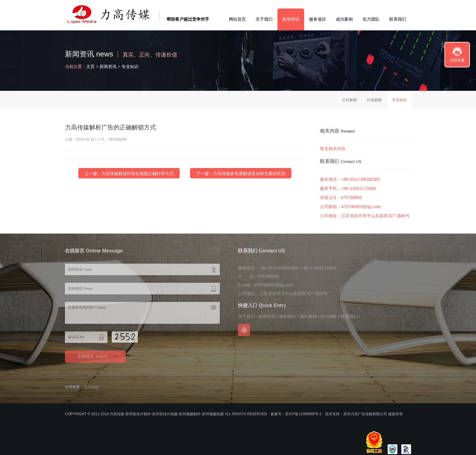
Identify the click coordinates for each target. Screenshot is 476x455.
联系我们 (398, 19)
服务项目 (318, 19)
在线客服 (457, 60)
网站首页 (237, 19)
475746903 (351, 199)
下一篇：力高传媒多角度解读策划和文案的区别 (241, 174)
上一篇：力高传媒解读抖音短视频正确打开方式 (129, 174)
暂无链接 (91, 387)
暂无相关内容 (333, 149)
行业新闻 (374, 100)
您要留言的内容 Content (142, 313)
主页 (90, 67)
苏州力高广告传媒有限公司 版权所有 (373, 414)
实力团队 (371, 19)
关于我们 (264, 19)
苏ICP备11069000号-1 (303, 414)
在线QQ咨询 (244, 330)
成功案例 (344, 19)
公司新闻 (349, 100)
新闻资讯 (291, 19)
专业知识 (130, 67)
